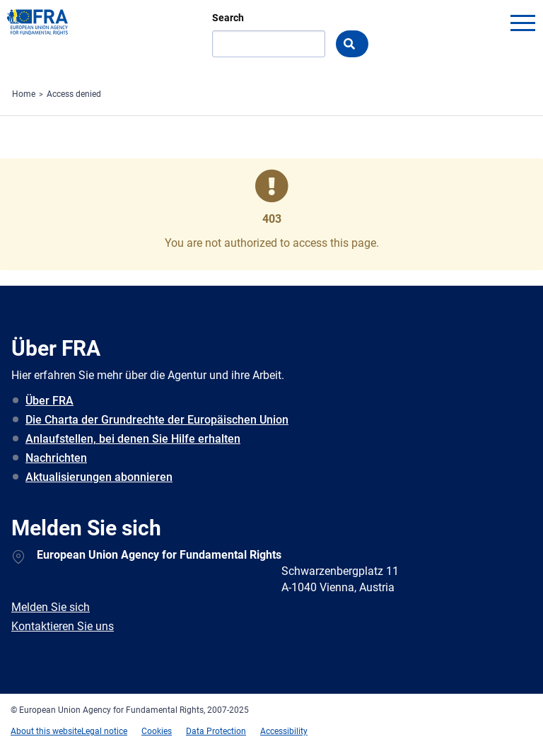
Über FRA (49, 401)
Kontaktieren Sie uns (63, 626)
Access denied (74, 94)
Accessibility (284, 731)
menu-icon (522, 23)
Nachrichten (56, 458)
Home (24, 94)
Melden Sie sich (51, 607)
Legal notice (104, 731)
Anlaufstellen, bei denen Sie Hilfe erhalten (133, 439)
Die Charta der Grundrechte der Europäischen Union (157, 420)
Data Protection (216, 731)
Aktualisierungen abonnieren (99, 477)
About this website (46, 731)
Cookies (157, 731)
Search (228, 18)
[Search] (269, 44)
